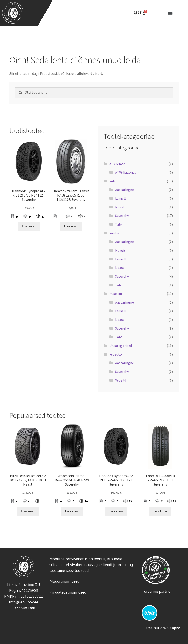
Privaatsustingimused (68, 592)
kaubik (114, 233)
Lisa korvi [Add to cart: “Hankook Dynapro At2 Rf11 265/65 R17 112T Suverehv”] (29, 226)
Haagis (120, 250)
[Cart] (140, 13)
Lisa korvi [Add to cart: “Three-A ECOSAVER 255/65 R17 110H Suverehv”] (160, 511)
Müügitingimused (64, 581)
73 (43, 216)
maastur (116, 294)
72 (174, 501)
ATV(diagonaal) (127, 172)
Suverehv (122, 216)
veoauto (116, 354)
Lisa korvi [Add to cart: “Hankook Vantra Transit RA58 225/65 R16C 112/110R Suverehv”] (71, 226)
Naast (120, 207)
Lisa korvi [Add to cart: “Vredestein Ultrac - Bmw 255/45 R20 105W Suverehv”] (72, 511)
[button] (170, 13)
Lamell (120, 198)
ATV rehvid (117, 164)
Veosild (121, 380)
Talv (118, 224)
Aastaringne (125, 190)
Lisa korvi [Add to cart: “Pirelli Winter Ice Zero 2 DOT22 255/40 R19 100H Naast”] (28, 511)
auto (113, 181)
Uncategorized (121, 346)
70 (86, 501)
